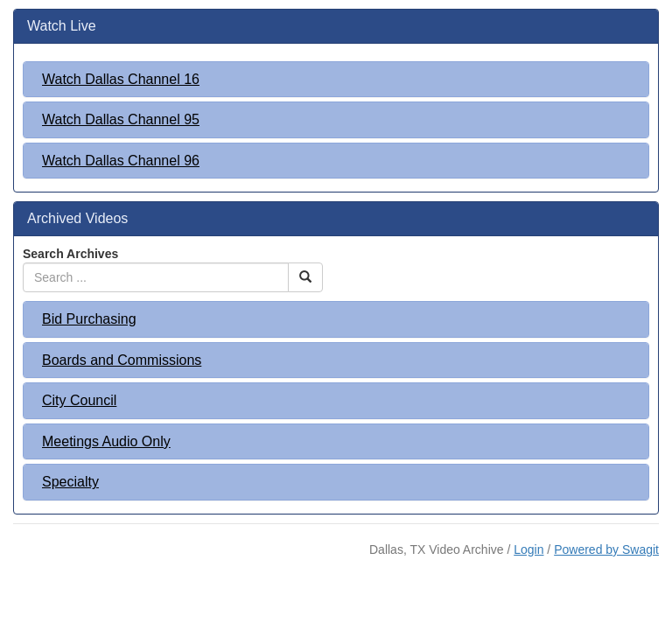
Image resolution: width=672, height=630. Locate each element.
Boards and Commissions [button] (122, 360)
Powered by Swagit (606, 549)
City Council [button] (79, 400)
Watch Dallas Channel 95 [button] (121, 119)
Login (528, 549)
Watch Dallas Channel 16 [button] (121, 79)
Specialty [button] (70, 482)
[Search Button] (305, 277)
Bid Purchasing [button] (89, 319)
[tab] (336, 80)
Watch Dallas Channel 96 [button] (121, 161)
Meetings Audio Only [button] (106, 441)
